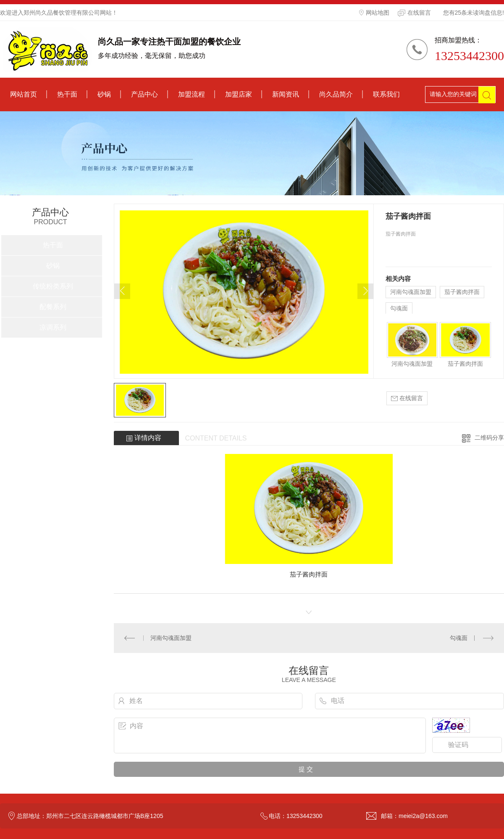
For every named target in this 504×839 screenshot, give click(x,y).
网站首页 (24, 94)
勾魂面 (399, 308)
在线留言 (414, 13)
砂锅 (104, 94)
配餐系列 (53, 307)
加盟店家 (239, 94)
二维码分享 (489, 438)
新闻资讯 (286, 94)
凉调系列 (53, 327)
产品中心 (144, 94)
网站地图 (374, 13)
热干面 (67, 94)
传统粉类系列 (53, 286)
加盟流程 (192, 94)
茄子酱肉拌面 (462, 292)
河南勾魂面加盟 (411, 292)
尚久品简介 (336, 94)
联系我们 (386, 94)
